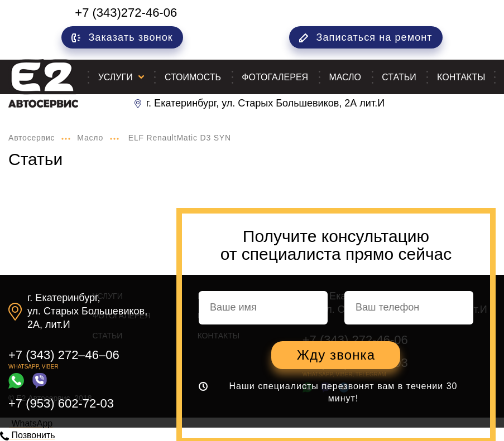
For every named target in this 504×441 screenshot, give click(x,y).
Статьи (399, 77)
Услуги (116, 77)
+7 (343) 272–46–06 (64, 355)
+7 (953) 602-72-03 (61, 403)
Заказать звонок (122, 37)
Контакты (461, 77)
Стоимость (193, 77)
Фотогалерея (275, 77)
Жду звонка (336, 355)
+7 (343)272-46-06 (126, 13)
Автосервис (32, 138)
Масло (345, 77)
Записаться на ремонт (366, 37)
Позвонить (28, 435)
